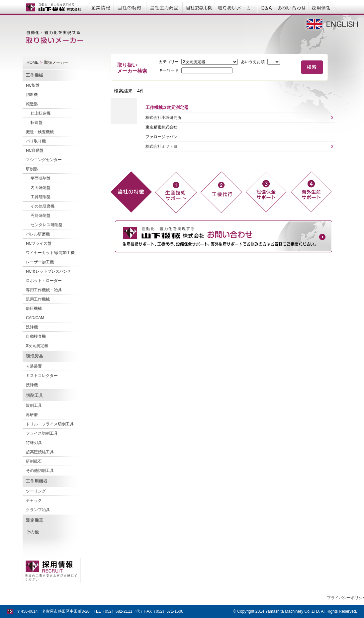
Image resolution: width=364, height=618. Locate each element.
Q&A (267, 7)
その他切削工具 (40, 471)
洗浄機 (32, 327)
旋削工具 (34, 405)
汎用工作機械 (38, 299)
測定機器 (35, 520)
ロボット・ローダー (44, 281)
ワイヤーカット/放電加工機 (50, 253)
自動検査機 (36, 336)
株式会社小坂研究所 (163, 118)
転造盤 (32, 104)
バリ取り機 (36, 141)
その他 (32, 532)
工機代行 (221, 192)
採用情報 (324, 7)
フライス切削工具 (42, 433)
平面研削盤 (41, 178)
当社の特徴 (131, 7)
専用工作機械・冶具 (44, 290)
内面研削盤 (41, 188)
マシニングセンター (44, 160)
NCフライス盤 (39, 243)
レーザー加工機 (40, 262)
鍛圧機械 (34, 309)
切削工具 (35, 395)
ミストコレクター (42, 376)
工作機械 (35, 75)
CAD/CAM (35, 318)
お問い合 (293, 7)
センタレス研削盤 (46, 225)
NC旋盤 (33, 85)
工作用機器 (37, 481)
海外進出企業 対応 (311, 192)
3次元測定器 (37, 346)
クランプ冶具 (38, 510)
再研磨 (32, 415)
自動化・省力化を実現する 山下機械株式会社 (52, 7)
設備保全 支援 (266, 192)
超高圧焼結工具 (40, 452)
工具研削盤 (41, 197)
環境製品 (35, 356)
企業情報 (98, 7)
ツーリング (36, 491)
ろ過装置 (34, 366)
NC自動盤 (35, 150)
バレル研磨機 (38, 234)
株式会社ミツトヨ (161, 146)
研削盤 (32, 169)
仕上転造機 (41, 113)
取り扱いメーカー (236, 7)
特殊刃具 (34, 443)
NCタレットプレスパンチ (49, 271)
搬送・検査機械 (40, 132)
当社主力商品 (164, 7)
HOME (33, 62)
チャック (34, 500)
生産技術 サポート (176, 192)
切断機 (32, 95)
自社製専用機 (198, 7)
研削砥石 (34, 461)
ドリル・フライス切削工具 (50, 424)
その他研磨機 (43, 206)
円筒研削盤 (41, 216)
